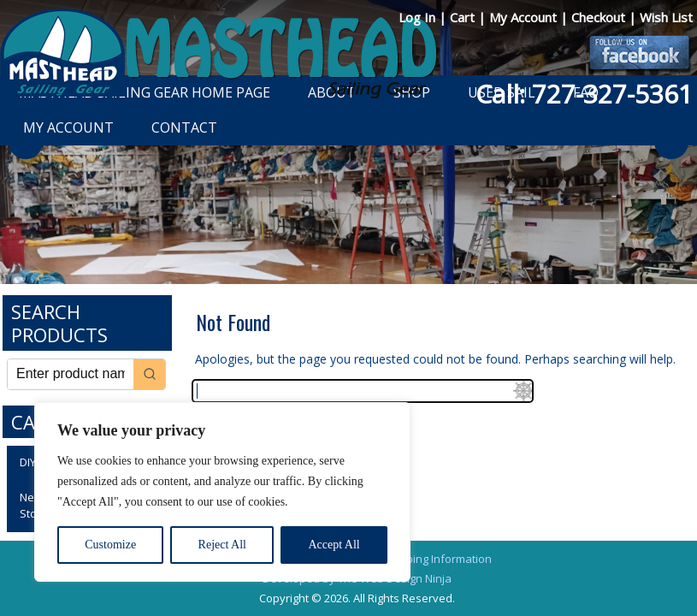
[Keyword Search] (71, 374)
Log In (419, 17)
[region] (222, 492)
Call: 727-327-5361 (584, 94)
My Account (525, 17)
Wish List (666, 17)
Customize (110, 545)
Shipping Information (437, 559)
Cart (464, 17)
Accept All (334, 545)
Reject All (222, 545)
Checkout (600, 17)
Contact (184, 127)
